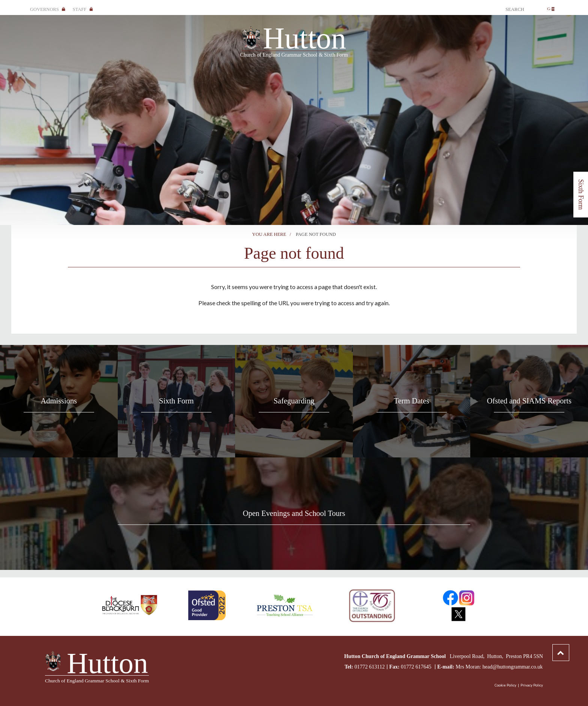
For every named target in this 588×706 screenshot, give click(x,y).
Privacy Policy (532, 685)
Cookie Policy (505, 685)
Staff (83, 9)
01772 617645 (417, 667)
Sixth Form (581, 195)
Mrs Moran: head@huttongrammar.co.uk (499, 667)
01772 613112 (370, 667)
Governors (48, 9)
